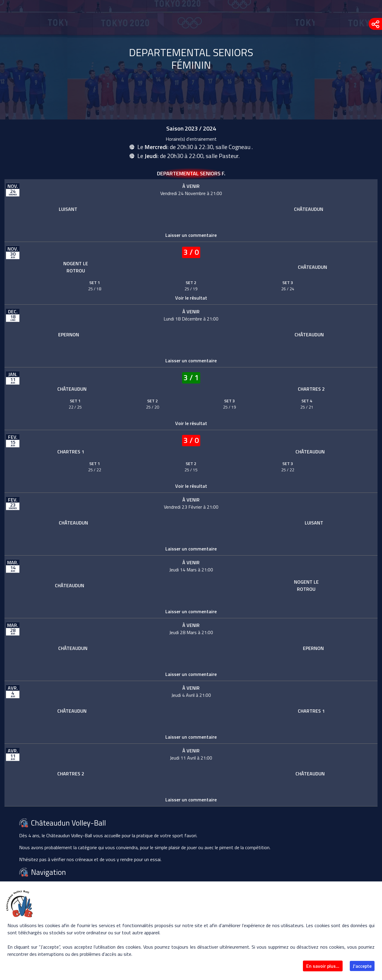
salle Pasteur (222, 156)
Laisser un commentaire (191, 235)
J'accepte (362, 966)
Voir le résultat (191, 298)
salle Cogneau (234, 147)
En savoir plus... (323, 966)
